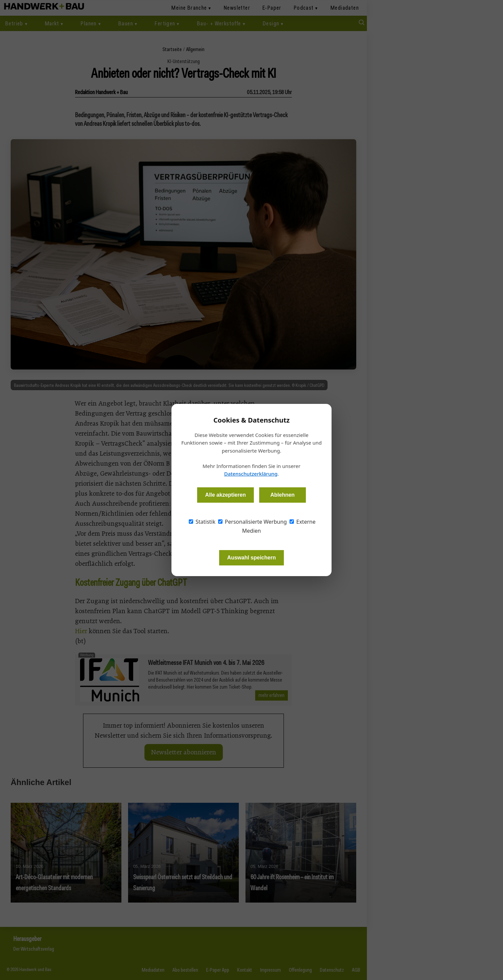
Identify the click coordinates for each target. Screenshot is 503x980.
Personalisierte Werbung (253, 522)
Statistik (202, 522)
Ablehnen (282, 495)
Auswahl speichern (251, 558)
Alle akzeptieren (225, 495)
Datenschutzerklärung (251, 474)
